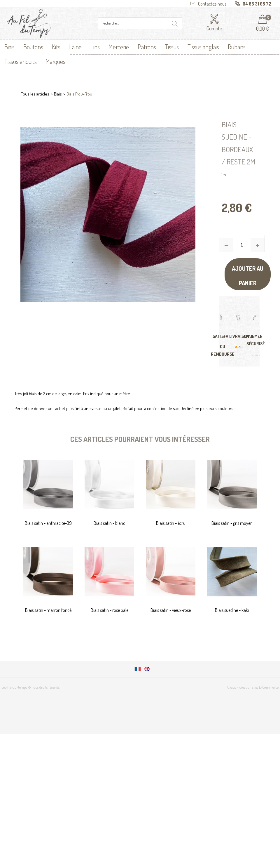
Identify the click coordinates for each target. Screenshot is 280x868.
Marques (55, 61)
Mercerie (119, 47)
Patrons (147, 47)
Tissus (172, 47)
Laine (75, 47)
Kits (56, 47)
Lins (95, 47)
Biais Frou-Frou (79, 94)
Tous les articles (35, 94)
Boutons (33, 47)
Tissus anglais (203, 47)
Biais (9, 47)
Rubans (237, 47)
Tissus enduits (21, 61)
